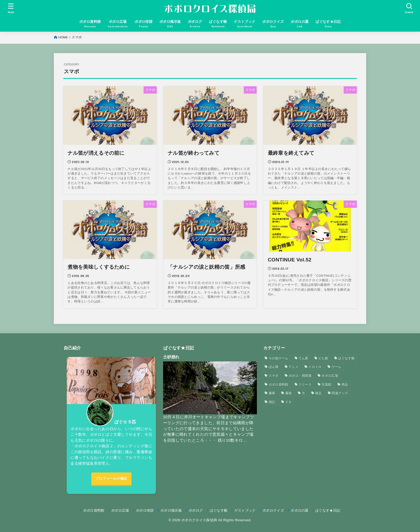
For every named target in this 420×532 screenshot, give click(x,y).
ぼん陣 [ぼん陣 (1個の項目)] (274, 367)
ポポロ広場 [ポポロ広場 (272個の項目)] (330, 376)
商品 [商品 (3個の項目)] (345, 385)
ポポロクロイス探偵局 (199, 520)
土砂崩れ (171, 357)
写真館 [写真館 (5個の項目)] (326, 385)
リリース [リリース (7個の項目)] (305, 385)
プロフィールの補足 (111, 479)
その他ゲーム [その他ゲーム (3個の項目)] (279, 358)
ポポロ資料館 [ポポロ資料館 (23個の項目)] (279, 385)
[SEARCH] (409, 8)
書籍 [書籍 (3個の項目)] (289, 393)
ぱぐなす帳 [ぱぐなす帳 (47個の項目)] (346, 358)
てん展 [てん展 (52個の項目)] (303, 358)
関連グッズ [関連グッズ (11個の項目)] (340, 393)
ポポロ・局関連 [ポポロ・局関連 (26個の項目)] (300, 376)
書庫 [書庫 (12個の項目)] (272, 393)
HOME (63, 37)
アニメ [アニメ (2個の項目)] (293, 367)
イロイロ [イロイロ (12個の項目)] (315, 367)
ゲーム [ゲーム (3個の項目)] (337, 367)
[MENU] (11, 8)
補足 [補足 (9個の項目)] (318, 393)
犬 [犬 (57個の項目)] (303, 393)
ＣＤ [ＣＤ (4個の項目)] (289, 402)
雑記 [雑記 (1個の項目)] (272, 402)
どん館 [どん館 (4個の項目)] (323, 358)
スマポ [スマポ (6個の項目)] (274, 376)
